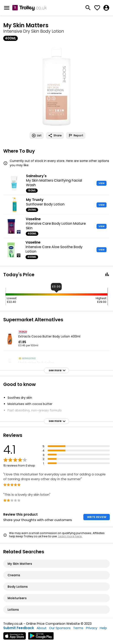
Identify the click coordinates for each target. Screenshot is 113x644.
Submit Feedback (19, 628)
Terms (78, 628)
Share (55, 136)
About (42, 628)
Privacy (92, 628)
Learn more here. (70, 536)
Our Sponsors (60, 628)
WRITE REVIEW (97, 517)
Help (103, 628)
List (37, 136)
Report (76, 136)
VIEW (102, 183)
